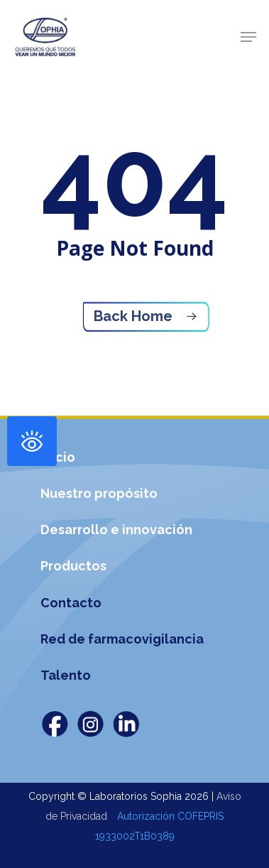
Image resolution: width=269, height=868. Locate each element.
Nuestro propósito (99, 493)
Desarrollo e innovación (116, 530)
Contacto (71, 603)
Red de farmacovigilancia (122, 639)
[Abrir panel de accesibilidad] (32, 441)
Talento (66, 675)
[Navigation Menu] (248, 37)
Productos (73, 566)
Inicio (58, 457)
